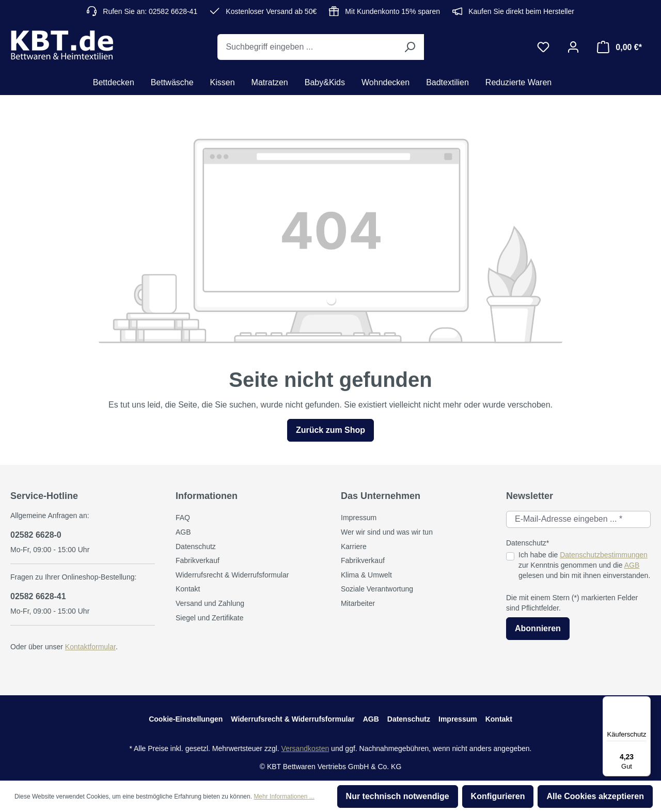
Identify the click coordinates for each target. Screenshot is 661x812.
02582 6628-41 (38, 596)
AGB (183, 532)
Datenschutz (196, 546)
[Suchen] (410, 47)
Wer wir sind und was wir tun (387, 532)
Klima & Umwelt (366, 575)
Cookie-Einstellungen (186, 719)
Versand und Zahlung (210, 603)
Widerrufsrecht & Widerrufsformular (232, 575)
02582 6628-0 (36, 535)
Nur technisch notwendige (398, 796)
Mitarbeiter (358, 603)
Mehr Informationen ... (284, 797)
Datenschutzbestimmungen (604, 555)
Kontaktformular (90, 647)
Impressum (359, 518)
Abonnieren (538, 628)
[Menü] (644, 702)
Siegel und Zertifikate (210, 618)
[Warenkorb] (619, 47)
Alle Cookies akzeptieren (595, 796)
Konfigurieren (498, 796)
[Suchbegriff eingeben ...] (306, 47)
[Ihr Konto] (573, 47)
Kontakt (188, 589)
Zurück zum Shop (330, 430)
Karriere (354, 546)
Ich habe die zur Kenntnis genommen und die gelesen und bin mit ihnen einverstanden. (584, 565)
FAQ (183, 518)
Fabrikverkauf (198, 560)
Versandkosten (305, 748)
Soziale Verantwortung (377, 589)
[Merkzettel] (543, 47)
